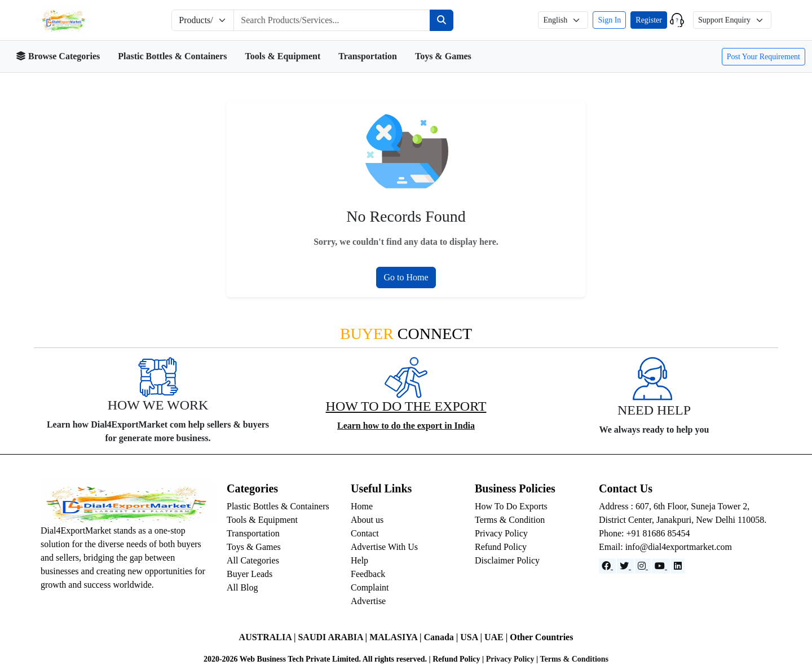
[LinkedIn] (678, 566)
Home (362, 506)
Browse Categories (58, 56)
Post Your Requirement (764, 57)
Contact (365, 533)
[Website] (625, 566)
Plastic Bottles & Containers (172, 56)
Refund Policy (501, 547)
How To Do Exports (511, 506)
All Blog (242, 587)
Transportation (368, 56)
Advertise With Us (384, 547)
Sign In (609, 20)
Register (649, 20)
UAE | (497, 637)
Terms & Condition (510, 520)
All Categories (253, 560)
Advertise (368, 601)
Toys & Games (443, 56)
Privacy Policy (501, 533)
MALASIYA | (396, 637)
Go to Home (406, 277)
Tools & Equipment (283, 56)
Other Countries (541, 637)
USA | (472, 637)
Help (359, 560)
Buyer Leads (250, 574)
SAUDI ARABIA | (334, 637)
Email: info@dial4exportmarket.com (665, 547)
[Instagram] (643, 566)
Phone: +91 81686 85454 (644, 533)
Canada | (442, 637)
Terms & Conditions (574, 659)
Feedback (368, 574)
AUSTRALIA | (269, 637)
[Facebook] (607, 566)
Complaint (370, 587)
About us (367, 520)
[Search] (442, 20)
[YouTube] (661, 566)
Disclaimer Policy (507, 560)
